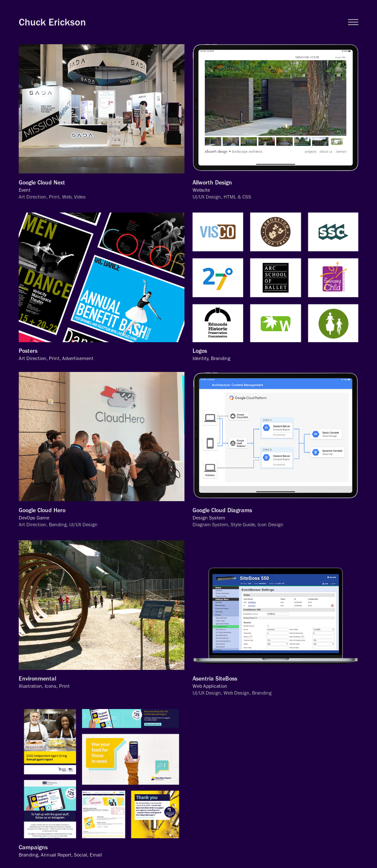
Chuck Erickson (52, 22)
